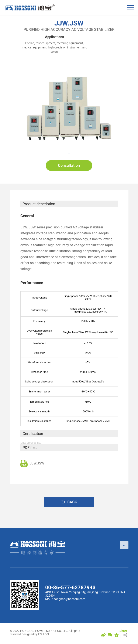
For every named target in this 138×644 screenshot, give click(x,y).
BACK (69, 502)
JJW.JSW (32, 463)
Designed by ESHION (35, 634)
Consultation (69, 165)
